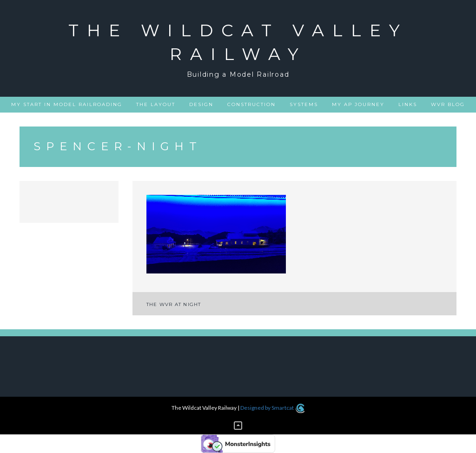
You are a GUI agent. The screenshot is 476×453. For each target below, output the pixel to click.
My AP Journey (358, 104)
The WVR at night (174, 304)
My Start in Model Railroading (67, 104)
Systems (304, 104)
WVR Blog (448, 104)
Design (201, 104)
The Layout (156, 104)
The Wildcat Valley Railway (238, 42)
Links (408, 104)
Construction (251, 104)
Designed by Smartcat (272, 408)
